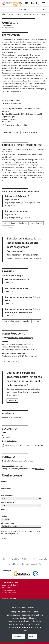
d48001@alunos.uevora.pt (27, 356)
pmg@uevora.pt (21, 347)
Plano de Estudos (11, 133)
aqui (20, 255)
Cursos (19, 14)
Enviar (5, 538)
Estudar (32, 9)
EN (21, 3)
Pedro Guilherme (8, 347)
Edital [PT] (7, 437)
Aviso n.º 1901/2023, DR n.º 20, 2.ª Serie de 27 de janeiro (23, 446)
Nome (4, 482)
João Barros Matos (9, 344)
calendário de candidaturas (15, 223)
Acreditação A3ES (30, 133)
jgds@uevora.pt (33, 350)
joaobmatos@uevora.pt (25, 344)
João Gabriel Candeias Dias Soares (14, 350)
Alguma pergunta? (8, 523)
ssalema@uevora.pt (26, 338)
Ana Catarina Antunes (10, 356)
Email (4, 509)
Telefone (5, 516)
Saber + (12, 401)
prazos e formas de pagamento (16, 321)
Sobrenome (6, 489)
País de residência (8, 503)
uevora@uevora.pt (9, 590)
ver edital (8, 227)
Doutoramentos (29, 14)
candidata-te (36, 223)
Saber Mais (19, 637)
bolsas (36, 321)
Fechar (32, 637)
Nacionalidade (7, 496)
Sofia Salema (13, 338)
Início (4, 14)
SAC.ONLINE (40, 469)
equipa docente (10, 361)
